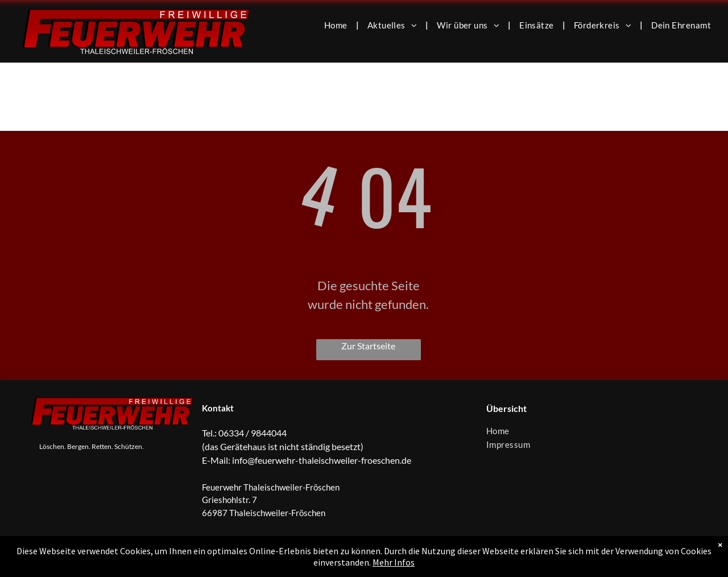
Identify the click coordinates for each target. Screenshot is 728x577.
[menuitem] (337, 24)
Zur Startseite (368, 346)
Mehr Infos (394, 562)
